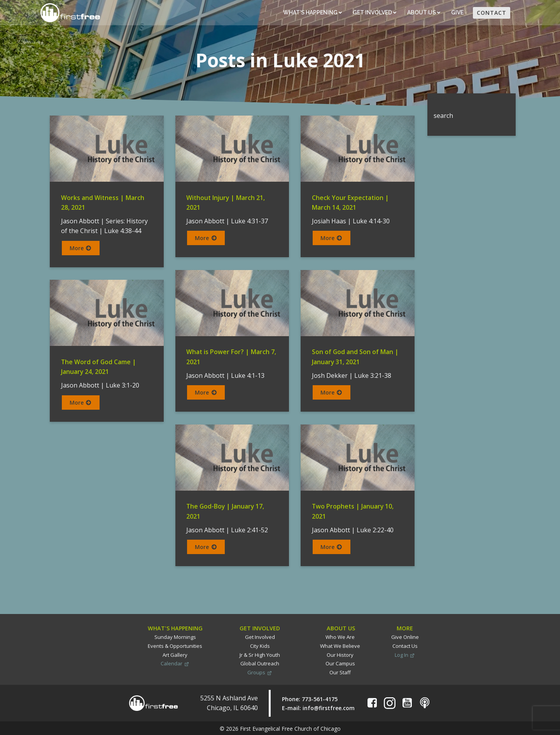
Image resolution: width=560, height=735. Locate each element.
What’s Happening (312, 13)
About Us (423, 13)
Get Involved (374, 13)
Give (458, 13)
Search (437, 98)
